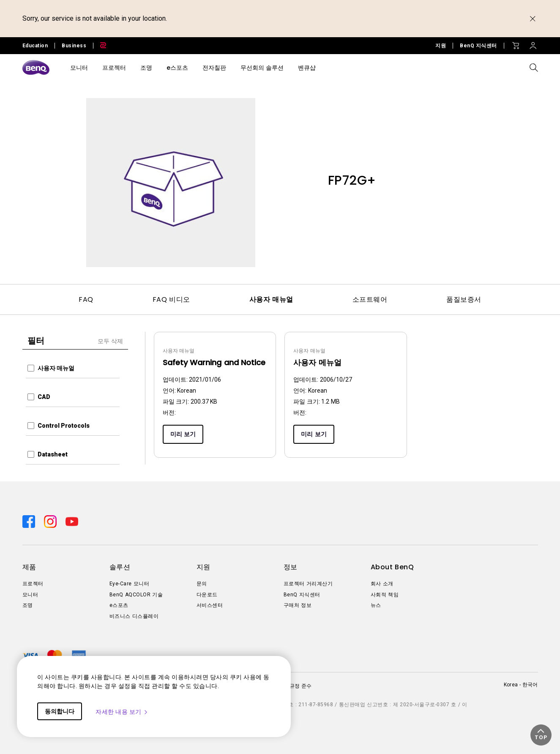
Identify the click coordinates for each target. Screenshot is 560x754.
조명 (146, 68)
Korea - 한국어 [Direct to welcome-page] (521, 685)
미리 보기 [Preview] (183, 434)
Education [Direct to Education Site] (35, 46)
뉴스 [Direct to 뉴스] (376, 605)
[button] (541, 735)
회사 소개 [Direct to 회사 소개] (382, 584)
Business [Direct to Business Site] (74, 46)
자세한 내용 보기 (122, 712)
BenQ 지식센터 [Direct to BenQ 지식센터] (478, 46)
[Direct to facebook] (30, 521)
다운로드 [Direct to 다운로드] (207, 595)
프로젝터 (114, 68)
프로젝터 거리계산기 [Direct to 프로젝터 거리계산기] (308, 584)
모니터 (79, 68)
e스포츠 (177, 68)
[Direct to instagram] (51, 521)
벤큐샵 (307, 68)
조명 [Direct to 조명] (28, 605)
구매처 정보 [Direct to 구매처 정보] (298, 605)
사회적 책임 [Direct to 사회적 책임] (385, 595)
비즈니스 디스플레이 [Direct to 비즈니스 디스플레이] (134, 616)
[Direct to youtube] (72, 521)
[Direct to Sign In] (533, 44)
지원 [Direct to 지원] (441, 46)
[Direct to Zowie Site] (100, 46)
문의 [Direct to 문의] (202, 584)
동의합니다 (60, 711)
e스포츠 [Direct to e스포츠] (119, 605)
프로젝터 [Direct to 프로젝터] (33, 584)
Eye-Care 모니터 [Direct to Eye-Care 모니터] (130, 584)
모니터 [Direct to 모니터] (30, 595)
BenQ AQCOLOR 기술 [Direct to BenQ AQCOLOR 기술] (136, 595)
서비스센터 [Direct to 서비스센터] (210, 605)
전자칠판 (214, 68)
